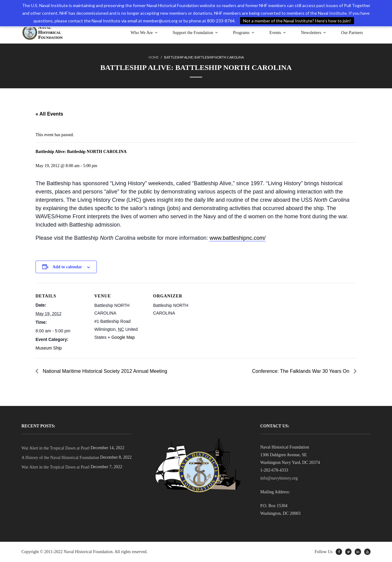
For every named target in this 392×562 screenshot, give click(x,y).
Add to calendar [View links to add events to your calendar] (67, 267)
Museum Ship (49, 348)
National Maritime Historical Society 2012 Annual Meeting (104, 371)
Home (154, 57)
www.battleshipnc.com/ (237, 238)
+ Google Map (121, 337)
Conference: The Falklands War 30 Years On (301, 371)
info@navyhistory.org (279, 478)
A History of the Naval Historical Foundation (60, 458)
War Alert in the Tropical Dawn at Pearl (55, 448)
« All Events (49, 114)
